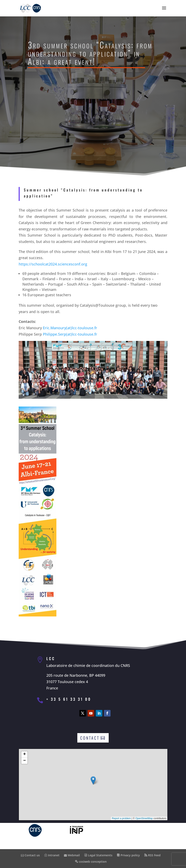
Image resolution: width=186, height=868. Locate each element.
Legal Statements (98, 855)
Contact (90, 738)
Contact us (30, 855)
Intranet (52, 855)
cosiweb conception (91, 862)
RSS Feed (152, 855)
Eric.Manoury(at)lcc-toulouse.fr (69, 322)
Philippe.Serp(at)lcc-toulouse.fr (69, 327)
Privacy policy (128, 855)
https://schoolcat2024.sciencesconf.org (54, 271)
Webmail (72, 855)
